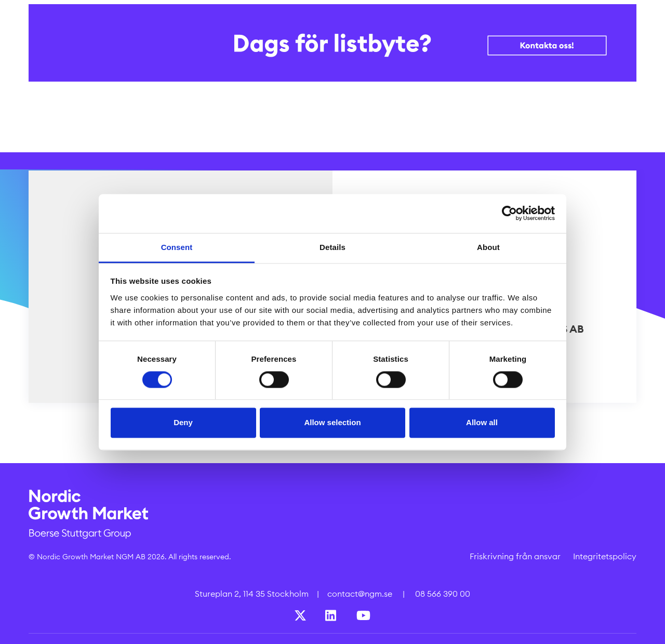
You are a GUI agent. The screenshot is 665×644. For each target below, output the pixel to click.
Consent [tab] (177, 247)
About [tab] (488, 247)
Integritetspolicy (605, 556)
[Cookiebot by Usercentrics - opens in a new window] (509, 213)
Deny (183, 423)
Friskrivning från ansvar (515, 556)
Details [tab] (332, 247)
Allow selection (332, 423)
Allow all (482, 423)
